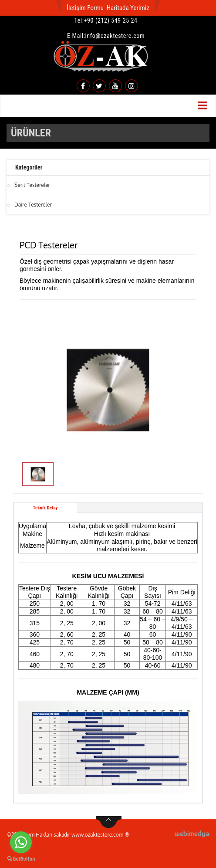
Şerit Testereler (32, 185)
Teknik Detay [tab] (46, 508)
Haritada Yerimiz (128, 8)
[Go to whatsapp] (21, 842)
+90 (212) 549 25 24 (111, 20)
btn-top (109, 822)
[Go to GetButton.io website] (21, 859)
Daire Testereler (33, 205)
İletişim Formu (85, 8)
